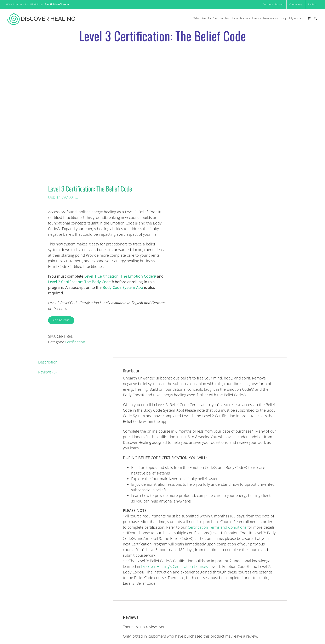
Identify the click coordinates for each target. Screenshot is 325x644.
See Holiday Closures (57, 4)
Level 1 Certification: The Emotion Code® (120, 276)
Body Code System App (123, 287)
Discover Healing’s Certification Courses (174, 566)
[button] (315, 18)
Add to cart (61, 320)
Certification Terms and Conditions (217, 527)
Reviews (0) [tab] (47, 372)
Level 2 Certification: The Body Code (79, 282)
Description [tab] (48, 362)
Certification (75, 342)
